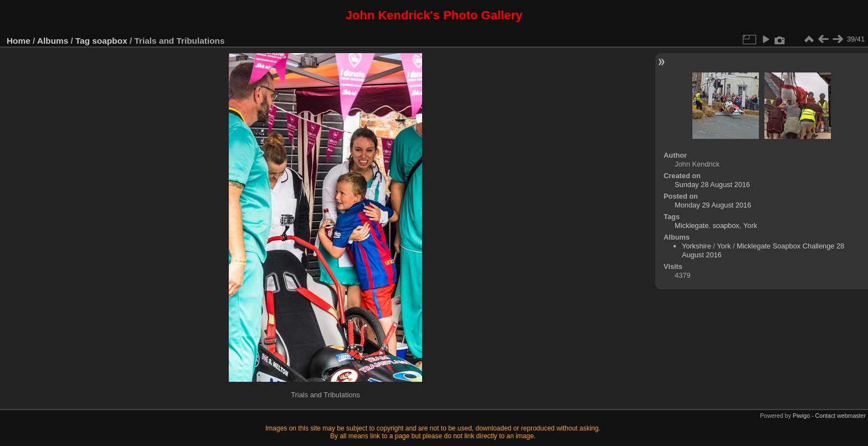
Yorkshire (697, 246)
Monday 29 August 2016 (713, 205)
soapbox (110, 41)
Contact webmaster (841, 416)
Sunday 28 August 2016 (712, 185)
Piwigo (801, 416)
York (750, 225)
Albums (53, 41)
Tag (83, 41)
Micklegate (692, 225)
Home (19, 41)
